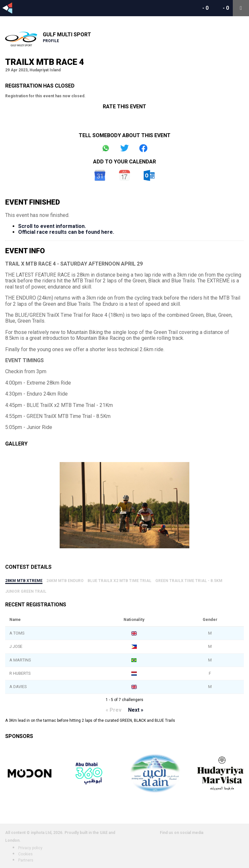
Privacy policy (30, 848)
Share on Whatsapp (106, 148)
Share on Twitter (124, 148)
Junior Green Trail (26, 591)
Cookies (25, 854)
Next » (136, 710)
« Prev (114, 710)
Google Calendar (100, 175)
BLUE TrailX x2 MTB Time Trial (119, 581)
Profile (51, 41)
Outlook (149, 175)
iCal (124, 175)
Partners (26, 860)
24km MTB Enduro (65, 581)
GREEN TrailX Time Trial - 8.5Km (189, 581)
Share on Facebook (143, 148)
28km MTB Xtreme (24, 581)
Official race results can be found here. (66, 232)
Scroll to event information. (52, 226)
